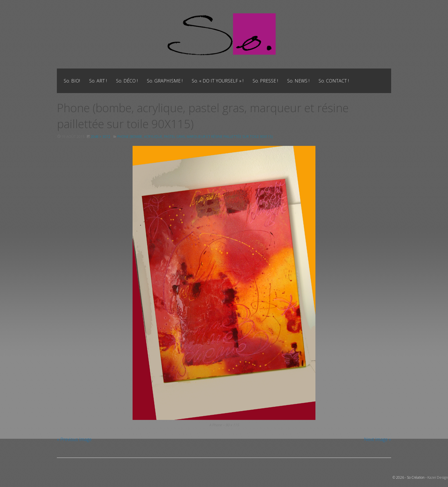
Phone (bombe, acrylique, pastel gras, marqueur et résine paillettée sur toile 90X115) (196, 137)
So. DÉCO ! (127, 81)
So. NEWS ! (298, 81)
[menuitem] (72, 81)
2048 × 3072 (100, 137)
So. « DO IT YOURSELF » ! (218, 81)
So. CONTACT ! (334, 81)
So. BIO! (72, 81)
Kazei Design (438, 477)
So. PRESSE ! (265, 81)
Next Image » (378, 439)
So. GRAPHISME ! (165, 81)
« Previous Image (74, 439)
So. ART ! (98, 81)
